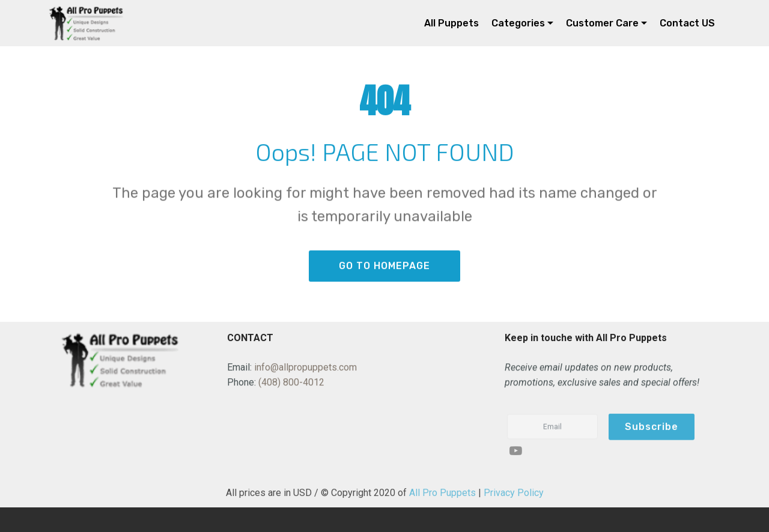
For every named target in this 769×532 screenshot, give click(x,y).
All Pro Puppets (442, 496)
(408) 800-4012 (291, 383)
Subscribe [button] (652, 433)
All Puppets (451, 23)
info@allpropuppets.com (305, 368)
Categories (518, 23)
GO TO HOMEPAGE (384, 267)
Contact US (687, 23)
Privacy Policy (514, 496)
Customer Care (602, 23)
